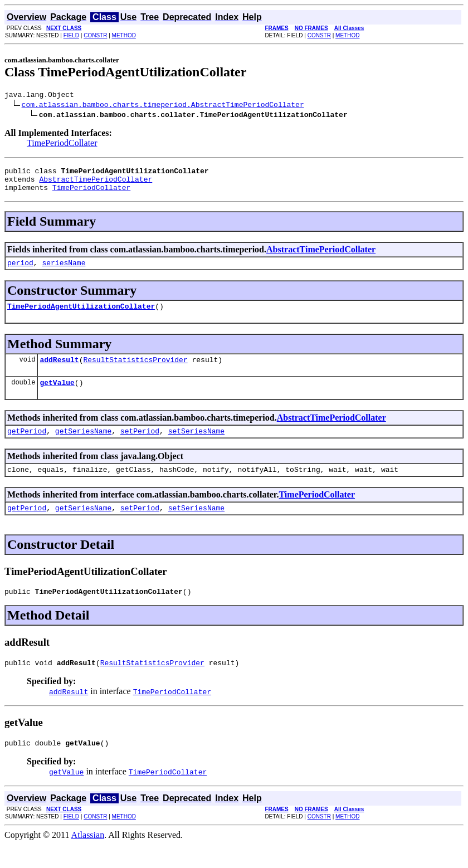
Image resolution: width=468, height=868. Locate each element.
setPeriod (140, 446)
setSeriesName (196, 446)
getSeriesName (83, 446)
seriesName (64, 271)
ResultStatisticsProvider (135, 371)
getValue (57, 396)
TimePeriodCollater (62, 145)
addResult (59, 371)
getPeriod (27, 446)
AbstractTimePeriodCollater (96, 184)
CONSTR (95, 35)
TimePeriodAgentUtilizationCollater (81, 316)
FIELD (71, 35)
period (20, 271)
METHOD (124, 35)
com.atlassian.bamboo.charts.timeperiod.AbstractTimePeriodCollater (163, 106)
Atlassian (88, 858)
